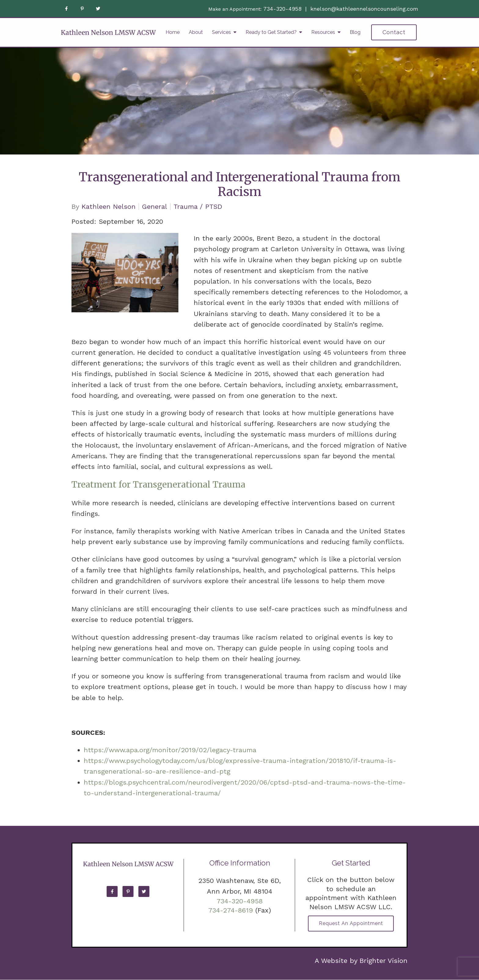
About (196, 32)
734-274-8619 (231, 910)
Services (221, 32)
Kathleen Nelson (109, 207)
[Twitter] (98, 9)
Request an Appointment (351, 924)
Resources (323, 32)
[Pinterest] (82, 9)
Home (173, 32)
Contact (394, 32)
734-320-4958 (282, 9)
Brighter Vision (384, 961)
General (155, 207)
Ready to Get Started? (271, 32)
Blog (355, 32)
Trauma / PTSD (198, 207)
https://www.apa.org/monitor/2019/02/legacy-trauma (170, 750)
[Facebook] (66, 9)
